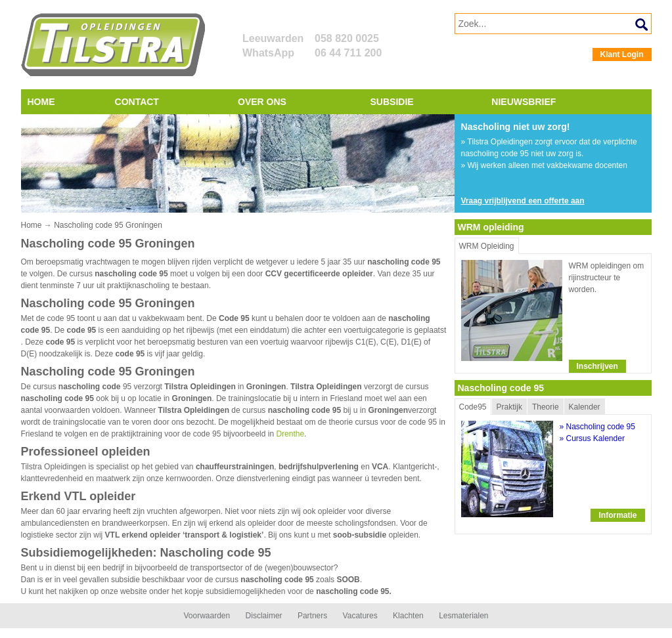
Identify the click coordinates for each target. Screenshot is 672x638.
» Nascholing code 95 (597, 427)
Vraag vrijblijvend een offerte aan (523, 201)
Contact (137, 102)
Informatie (617, 515)
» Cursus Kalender (592, 438)
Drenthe (290, 434)
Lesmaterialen (463, 616)
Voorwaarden (207, 616)
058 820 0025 (347, 38)
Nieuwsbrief (524, 102)
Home (41, 102)
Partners (312, 616)
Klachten (408, 616)
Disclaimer (264, 616)
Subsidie (392, 102)
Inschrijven (597, 366)
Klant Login (622, 54)
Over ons (262, 102)
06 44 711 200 (348, 53)
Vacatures (360, 616)
